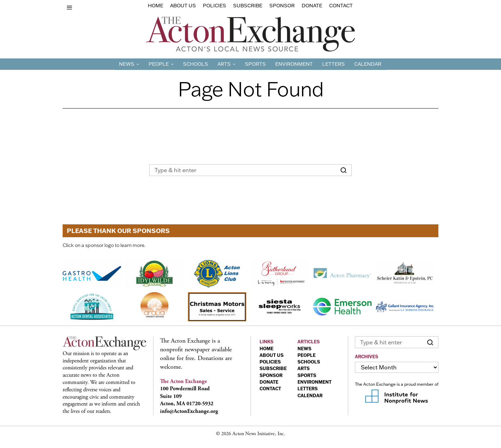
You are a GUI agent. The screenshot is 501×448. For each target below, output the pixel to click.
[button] (343, 170)
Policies (214, 6)
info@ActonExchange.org (189, 411)
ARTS (304, 368)
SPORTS (307, 375)
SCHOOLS (309, 362)
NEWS (304, 349)
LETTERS (308, 389)
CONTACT (270, 389)
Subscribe (248, 6)
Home (156, 6)
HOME (267, 349)
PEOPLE (307, 355)
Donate (312, 6)
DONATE (269, 382)
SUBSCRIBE (273, 368)
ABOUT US (272, 355)
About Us (183, 6)
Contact (341, 6)
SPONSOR (271, 375)
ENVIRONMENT (315, 382)
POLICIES (270, 362)
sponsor (282, 6)
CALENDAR (310, 395)
